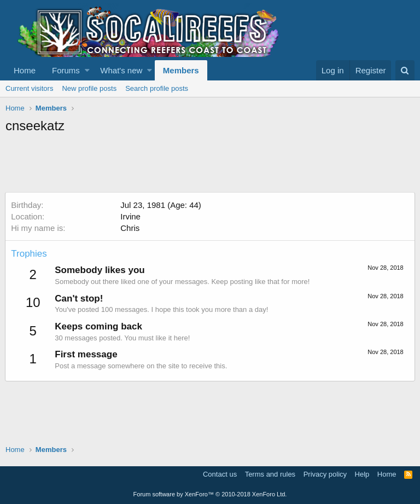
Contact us (220, 474)
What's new (121, 70)
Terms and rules (270, 474)
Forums (66, 70)
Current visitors (29, 88)
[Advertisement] (205, 165)
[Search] (405, 70)
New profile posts (89, 88)
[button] (87, 70)
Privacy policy (325, 474)
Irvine (131, 216)
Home (25, 70)
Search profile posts (157, 88)
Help (362, 474)
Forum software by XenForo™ (210, 494)
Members (181, 70)
